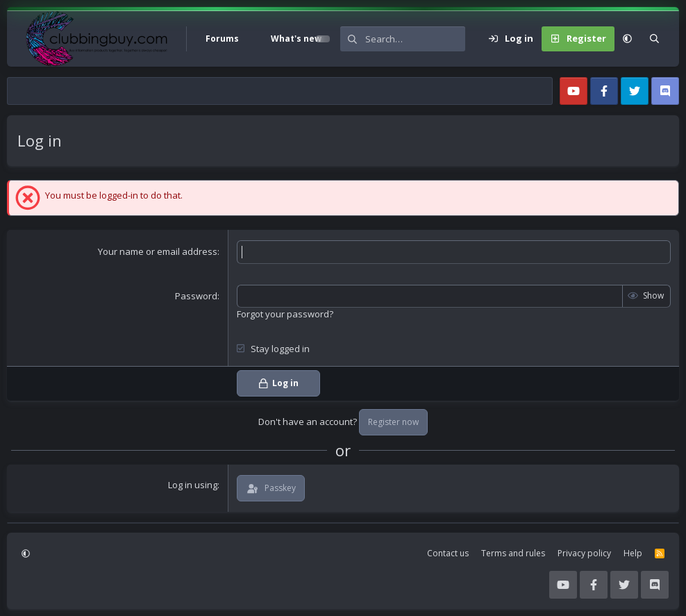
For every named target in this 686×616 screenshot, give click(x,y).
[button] (255, 39)
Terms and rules (513, 553)
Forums (222, 39)
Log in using (193, 485)
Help (633, 553)
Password (196, 296)
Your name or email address (158, 251)
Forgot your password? (285, 314)
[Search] (415, 39)
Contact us (448, 553)
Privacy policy (584, 553)
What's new (296, 39)
